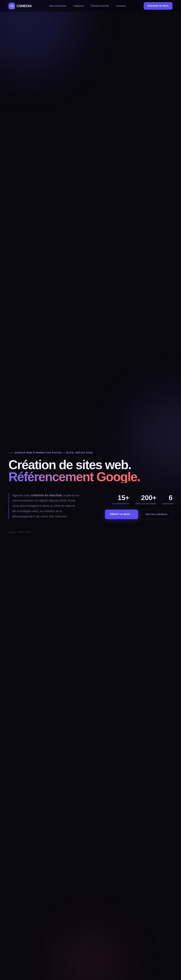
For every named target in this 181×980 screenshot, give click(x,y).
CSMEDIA (20, 6)
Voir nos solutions (156, 514)
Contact (121, 6)
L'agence (78, 6)
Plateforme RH (100, 6)
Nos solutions (58, 6)
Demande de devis (158, 6)
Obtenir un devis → (122, 514)
